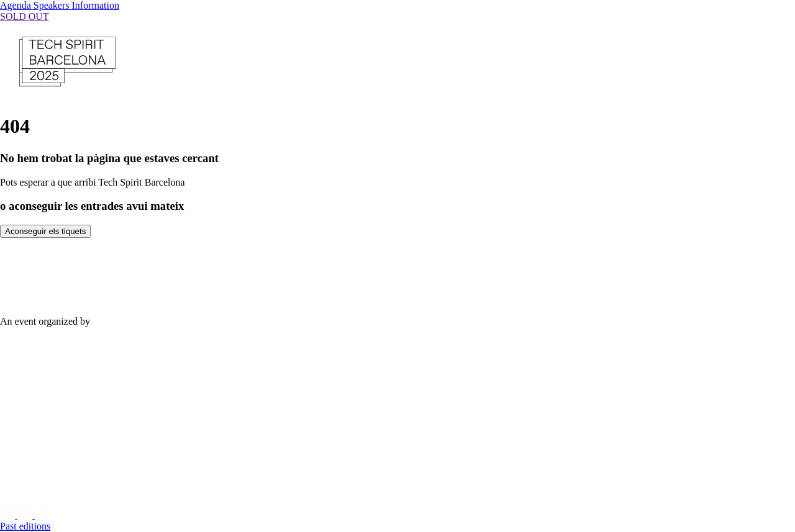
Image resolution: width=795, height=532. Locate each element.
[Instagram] (26, 515)
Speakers (53, 5)
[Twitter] (42, 515)
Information (96, 5)
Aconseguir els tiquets (45, 231)
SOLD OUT (25, 16)
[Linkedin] (9, 515)
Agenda (17, 5)
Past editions (25, 526)
